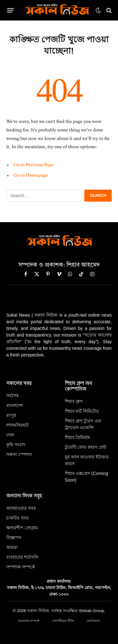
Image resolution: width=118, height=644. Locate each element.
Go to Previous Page (33, 165)
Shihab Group (91, 611)
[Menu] (11, 10)
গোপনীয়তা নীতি (63, 621)
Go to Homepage (31, 176)
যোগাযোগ (93, 621)
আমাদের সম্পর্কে (29, 621)
